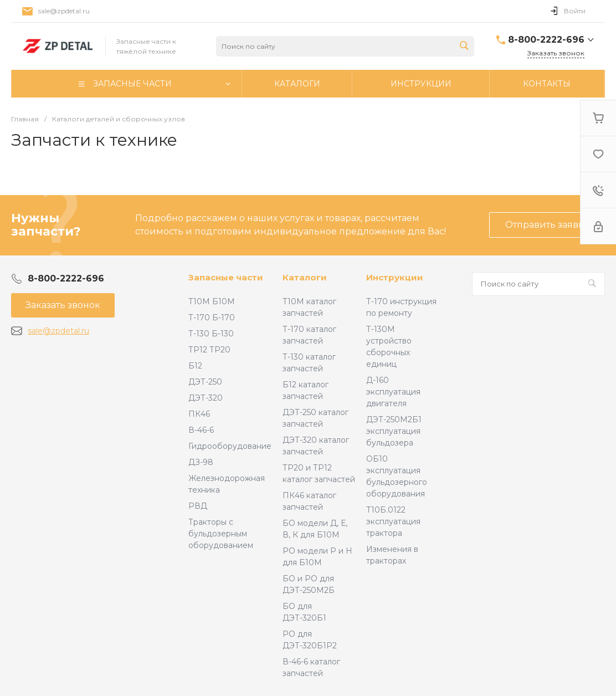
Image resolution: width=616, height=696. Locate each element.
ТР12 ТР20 (209, 350)
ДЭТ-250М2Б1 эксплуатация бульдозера (394, 431)
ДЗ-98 (201, 462)
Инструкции (395, 277)
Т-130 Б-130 (211, 334)
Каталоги (305, 277)
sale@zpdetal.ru (64, 11)
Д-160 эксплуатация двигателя (393, 392)
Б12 (195, 366)
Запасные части (226, 277)
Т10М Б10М (212, 301)
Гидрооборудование (230, 446)
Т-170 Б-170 (212, 318)
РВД (198, 506)
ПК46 (199, 414)
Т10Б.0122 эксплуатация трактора (393, 521)
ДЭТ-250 (205, 382)
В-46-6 (201, 430)
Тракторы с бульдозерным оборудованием (221, 534)
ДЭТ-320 (206, 398)
